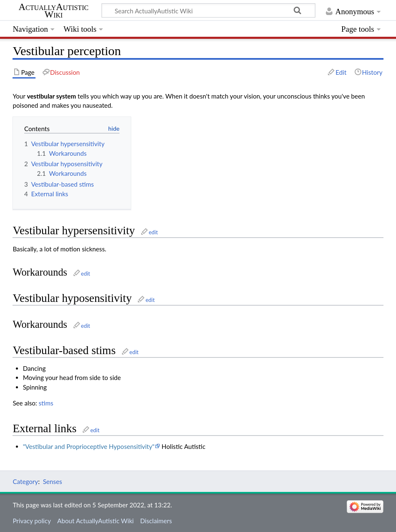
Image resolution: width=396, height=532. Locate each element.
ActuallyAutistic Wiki (54, 11)
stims (46, 403)
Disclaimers (156, 521)
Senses (53, 481)
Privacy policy (32, 521)
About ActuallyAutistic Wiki (95, 521)
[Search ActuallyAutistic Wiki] (208, 10)
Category (25, 481)
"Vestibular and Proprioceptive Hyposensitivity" (89, 446)
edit (153, 232)
